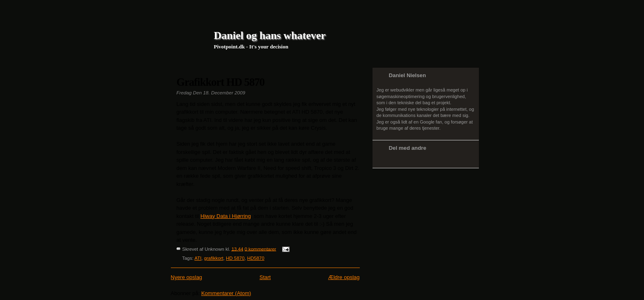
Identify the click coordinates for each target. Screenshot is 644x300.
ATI (198, 258)
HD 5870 (235, 258)
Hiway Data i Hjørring (226, 216)
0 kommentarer (260, 249)
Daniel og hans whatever (270, 35)
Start (265, 277)
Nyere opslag (187, 277)
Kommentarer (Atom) (226, 293)
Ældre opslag (344, 277)
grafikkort (214, 258)
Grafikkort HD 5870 (221, 82)
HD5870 (256, 258)
